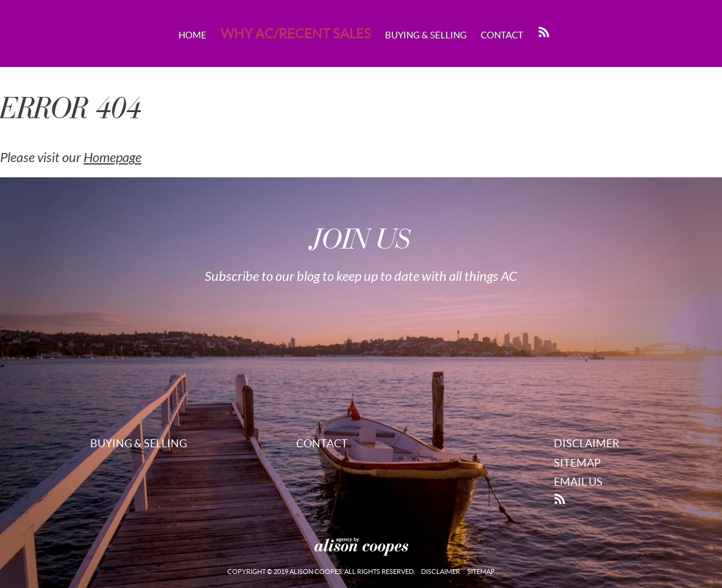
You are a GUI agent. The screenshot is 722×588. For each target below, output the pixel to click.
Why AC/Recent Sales (296, 34)
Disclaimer (587, 443)
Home (193, 35)
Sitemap (577, 463)
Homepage (112, 158)
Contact (502, 35)
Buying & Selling (426, 35)
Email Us (578, 482)
